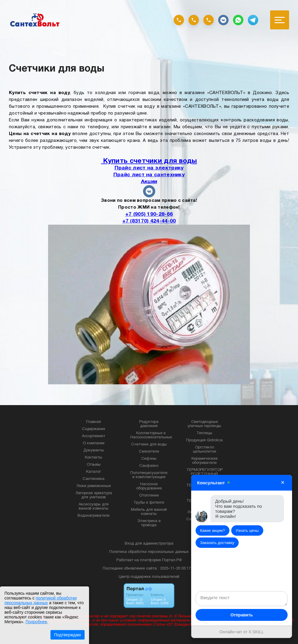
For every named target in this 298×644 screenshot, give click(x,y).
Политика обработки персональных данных (149, 552)
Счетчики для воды (149, 445)
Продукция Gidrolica (204, 440)
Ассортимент (93, 436)
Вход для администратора (149, 544)
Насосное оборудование (149, 486)
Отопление (149, 496)
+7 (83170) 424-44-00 (149, 221)
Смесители (149, 452)
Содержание (93, 429)
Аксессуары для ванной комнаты (94, 507)
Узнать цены (247, 530)
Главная (93, 422)
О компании (94, 443)
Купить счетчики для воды (149, 161)
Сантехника (93, 479)
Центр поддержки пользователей (149, 577)
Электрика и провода (149, 523)
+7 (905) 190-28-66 (149, 214)
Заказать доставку (217, 543)
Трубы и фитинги (149, 503)
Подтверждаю (68, 635)
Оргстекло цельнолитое (205, 450)
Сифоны (149, 459)
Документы (94, 451)
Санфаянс (149, 466)
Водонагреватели (93, 516)
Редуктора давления (149, 424)
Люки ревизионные (94, 486)
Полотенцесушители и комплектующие (149, 475)
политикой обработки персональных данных (41, 600)
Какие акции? (213, 530)
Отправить (241, 615)
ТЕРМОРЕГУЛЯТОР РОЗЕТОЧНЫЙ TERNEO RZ (205, 474)
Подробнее (36, 622)
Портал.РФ (172, 560)
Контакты (93, 458)
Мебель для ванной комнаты (149, 512)
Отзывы (94, 465)
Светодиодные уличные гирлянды (204, 424)
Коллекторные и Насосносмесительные (151, 435)
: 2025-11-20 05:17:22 (177, 569)
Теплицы (204, 433)
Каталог (93, 472)
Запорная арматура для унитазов (94, 495)
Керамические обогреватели (205, 461)
